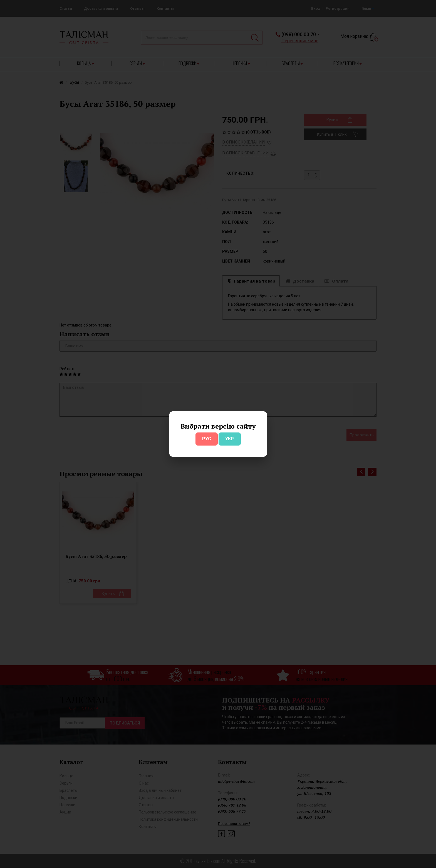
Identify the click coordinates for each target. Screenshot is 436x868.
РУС (207, 439)
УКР (230, 439)
